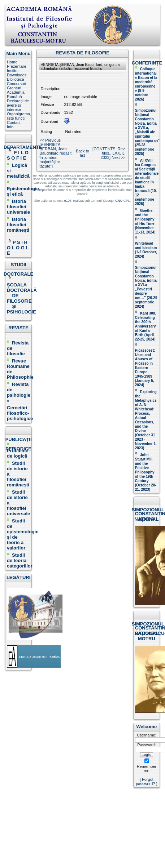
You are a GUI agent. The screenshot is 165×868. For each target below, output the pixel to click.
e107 (68, 201)
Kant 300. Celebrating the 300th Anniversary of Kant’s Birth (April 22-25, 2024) (146, 326)
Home (12, 62)
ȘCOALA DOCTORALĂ (22, 285)
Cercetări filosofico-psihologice (20, 410)
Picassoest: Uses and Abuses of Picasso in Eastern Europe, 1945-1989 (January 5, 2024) (145, 368)
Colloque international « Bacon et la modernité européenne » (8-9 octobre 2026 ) (146, 84)
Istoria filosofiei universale (18, 207)
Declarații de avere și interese (18, 105)
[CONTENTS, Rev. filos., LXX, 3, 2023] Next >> (109, 153)
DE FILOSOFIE (20, 298)
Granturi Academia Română (16, 92)
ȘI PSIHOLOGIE (21, 309)
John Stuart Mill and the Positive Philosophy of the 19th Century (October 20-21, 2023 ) (146, 472)
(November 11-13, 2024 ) (145, 221)
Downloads (17, 75)
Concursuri (16, 84)
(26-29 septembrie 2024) (146, 302)
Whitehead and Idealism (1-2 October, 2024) (146, 250)
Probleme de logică (18, 453)
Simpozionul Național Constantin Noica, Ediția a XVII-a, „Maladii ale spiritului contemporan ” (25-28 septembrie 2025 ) (147, 132)
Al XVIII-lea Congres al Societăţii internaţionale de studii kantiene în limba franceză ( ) (147, 182)
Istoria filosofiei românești (18, 225)
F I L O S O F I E (18, 155)
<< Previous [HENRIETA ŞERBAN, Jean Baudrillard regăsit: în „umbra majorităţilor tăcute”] (56, 153)
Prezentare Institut (17, 68)
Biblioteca (16, 79)
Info (10, 127)
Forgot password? (145, 782)
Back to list (82, 153)
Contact (14, 123)
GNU (119, 201)
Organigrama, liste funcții (19, 116)
